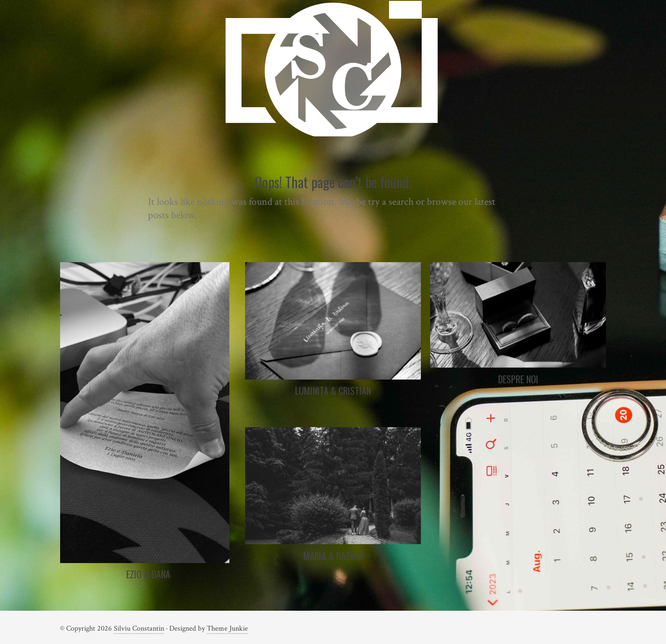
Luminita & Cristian (333, 391)
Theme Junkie (227, 629)
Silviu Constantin (139, 629)
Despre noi (518, 379)
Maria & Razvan (333, 556)
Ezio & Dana (148, 574)
